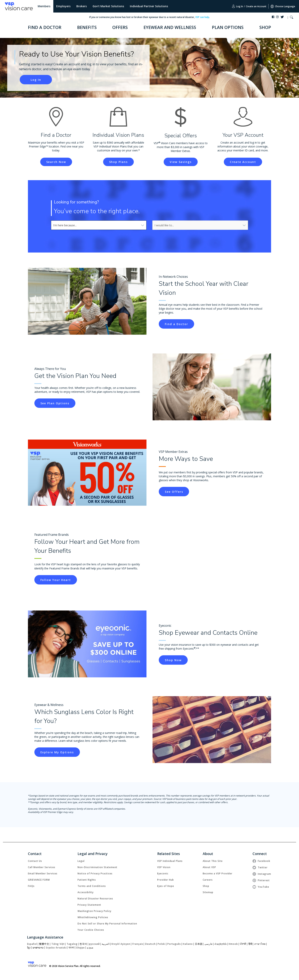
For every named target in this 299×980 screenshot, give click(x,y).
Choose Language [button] (283, 6)
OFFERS (120, 27)
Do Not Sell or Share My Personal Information (107, 924)
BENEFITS (87, 27)
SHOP (265, 27)
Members (44, 6)
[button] (291, 18)
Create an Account (256, 6)
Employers (63, 6)
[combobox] (99, 225)
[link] (36, 80)
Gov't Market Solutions (108, 6)
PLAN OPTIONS (228, 27)
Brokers (82, 6)
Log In (237, 6)
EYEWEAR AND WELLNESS (170, 27)
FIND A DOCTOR (45, 27)
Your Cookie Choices (91, 930)
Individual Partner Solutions (149, 6)
